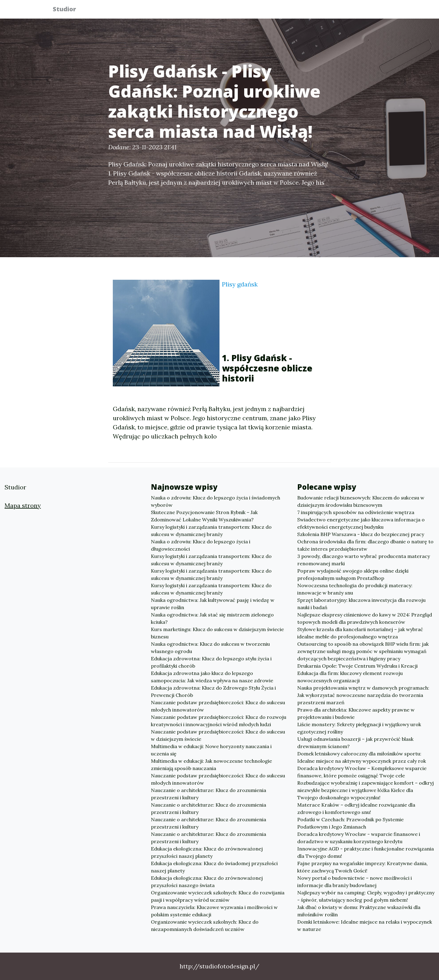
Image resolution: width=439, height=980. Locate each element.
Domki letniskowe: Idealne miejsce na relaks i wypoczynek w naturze (365, 925)
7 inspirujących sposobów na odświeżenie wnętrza (356, 512)
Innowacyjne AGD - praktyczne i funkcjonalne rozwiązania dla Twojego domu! (366, 852)
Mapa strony (23, 505)
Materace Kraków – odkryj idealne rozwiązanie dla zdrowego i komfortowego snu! (356, 808)
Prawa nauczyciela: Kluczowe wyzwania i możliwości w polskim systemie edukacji (214, 911)
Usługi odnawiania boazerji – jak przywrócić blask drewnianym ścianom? (355, 743)
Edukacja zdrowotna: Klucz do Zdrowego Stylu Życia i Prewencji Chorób (213, 691)
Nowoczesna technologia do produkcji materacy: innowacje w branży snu (355, 589)
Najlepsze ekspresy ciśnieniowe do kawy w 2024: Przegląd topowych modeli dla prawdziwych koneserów (365, 618)
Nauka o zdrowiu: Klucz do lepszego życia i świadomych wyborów (216, 501)
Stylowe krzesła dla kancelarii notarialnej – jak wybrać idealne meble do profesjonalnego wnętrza (360, 633)
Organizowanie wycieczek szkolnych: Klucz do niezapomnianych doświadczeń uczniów (205, 925)
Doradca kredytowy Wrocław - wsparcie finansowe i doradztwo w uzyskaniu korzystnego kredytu (359, 838)
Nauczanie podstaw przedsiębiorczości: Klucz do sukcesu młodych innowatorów (218, 706)
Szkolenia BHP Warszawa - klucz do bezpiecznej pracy (361, 534)
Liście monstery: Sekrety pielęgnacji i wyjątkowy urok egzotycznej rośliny (359, 728)
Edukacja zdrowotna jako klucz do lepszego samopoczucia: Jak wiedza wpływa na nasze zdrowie (212, 677)
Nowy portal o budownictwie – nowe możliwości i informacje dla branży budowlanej (355, 882)
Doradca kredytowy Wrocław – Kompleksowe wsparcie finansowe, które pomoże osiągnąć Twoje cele (362, 772)
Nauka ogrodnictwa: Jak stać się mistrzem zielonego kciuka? (212, 618)
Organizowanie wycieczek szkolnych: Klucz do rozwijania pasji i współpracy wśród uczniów (218, 896)
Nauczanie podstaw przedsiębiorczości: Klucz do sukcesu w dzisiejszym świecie (218, 735)
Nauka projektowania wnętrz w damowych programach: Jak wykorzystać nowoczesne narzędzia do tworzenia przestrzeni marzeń (363, 695)
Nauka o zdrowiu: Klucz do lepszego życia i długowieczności (201, 545)
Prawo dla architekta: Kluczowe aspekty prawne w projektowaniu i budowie (356, 713)
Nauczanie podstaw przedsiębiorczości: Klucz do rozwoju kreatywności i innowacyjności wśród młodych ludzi (219, 721)
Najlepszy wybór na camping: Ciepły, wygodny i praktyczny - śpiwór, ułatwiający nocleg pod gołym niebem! (366, 896)
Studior (68, 10)
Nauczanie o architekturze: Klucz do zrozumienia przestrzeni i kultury (209, 794)
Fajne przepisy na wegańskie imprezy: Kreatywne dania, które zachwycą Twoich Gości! (362, 867)
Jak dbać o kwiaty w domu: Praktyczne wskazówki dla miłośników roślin (359, 911)
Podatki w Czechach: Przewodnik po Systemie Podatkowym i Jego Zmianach (350, 823)
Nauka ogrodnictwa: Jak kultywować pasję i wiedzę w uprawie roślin (213, 604)
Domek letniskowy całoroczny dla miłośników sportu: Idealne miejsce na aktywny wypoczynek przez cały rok (362, 757)
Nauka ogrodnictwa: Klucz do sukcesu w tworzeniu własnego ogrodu (210, 648)
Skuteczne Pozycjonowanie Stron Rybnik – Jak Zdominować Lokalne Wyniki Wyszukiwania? (204, 516)
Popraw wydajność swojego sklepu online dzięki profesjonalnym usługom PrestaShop (353, 574)
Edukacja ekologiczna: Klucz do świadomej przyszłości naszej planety (214, 867)
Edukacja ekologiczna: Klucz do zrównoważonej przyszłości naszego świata (207, 882)
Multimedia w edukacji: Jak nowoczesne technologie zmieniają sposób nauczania (211, 765)
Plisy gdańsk (240, 284)
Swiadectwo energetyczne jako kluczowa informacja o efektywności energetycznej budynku (361, 523)
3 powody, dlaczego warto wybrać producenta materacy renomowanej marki (364, 560)
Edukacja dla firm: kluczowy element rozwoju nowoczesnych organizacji (350, 677)
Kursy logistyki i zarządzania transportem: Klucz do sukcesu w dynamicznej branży (211, 531)
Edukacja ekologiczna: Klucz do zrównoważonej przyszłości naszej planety (207, 852)
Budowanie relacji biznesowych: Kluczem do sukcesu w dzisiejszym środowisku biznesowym (361, 501)
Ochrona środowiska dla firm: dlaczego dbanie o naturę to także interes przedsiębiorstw (365, 545)
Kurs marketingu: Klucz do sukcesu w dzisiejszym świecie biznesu (217, 633)
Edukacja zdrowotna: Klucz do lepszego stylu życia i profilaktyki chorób (211, 662)
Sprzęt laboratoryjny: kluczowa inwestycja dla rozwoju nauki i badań (361, 604)
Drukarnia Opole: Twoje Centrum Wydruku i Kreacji (357, 666)
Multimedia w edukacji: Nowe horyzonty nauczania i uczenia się (211, 750)
